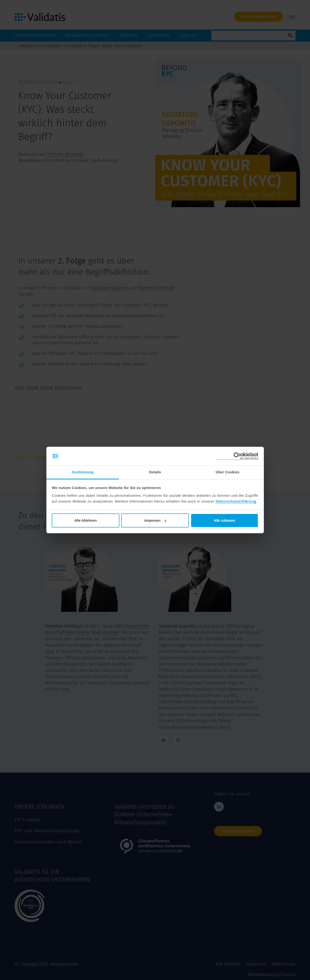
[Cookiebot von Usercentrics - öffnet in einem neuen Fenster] (237, 456)
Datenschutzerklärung (236, 501)
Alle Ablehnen (86, 520)
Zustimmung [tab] (83, 472)
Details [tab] (155, 472)
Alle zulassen (225, 520)
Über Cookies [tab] (228, 472)
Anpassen (155, 520)
